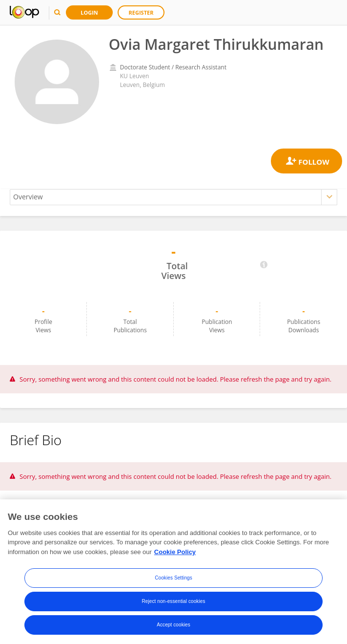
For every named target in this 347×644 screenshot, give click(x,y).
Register (141, 12)
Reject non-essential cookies (173, 603)
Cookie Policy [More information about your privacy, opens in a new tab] (175, 554)
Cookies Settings (173, 580)
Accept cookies (173, 627)
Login (89, 12)
